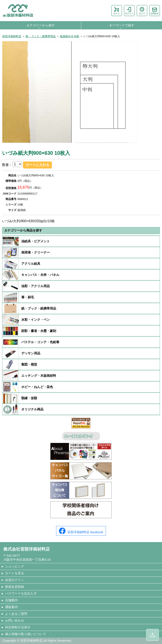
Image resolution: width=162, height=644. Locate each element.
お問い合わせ (15, 620)
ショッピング (15, 566)
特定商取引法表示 (18, 627)
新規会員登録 (15, 587)
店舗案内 (11, 600)
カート (117, 11)
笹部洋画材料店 (12, 36)
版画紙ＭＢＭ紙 (70, 36)
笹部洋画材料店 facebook (81, 531)
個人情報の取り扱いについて (26, 634)
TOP (153, 636)
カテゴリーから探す (41, 25)
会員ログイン (15, 580)
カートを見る (15, 573)
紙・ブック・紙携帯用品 (41, 36)
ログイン (129, 11)
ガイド (142, 11)
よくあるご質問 (16, 614)
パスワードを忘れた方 (21, 593)
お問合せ (155, 11)
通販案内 (11, 607)
